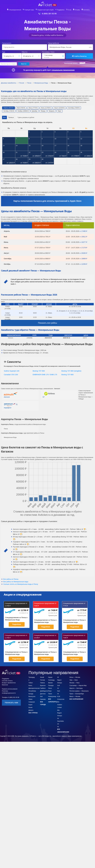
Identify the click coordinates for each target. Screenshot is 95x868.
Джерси (31, 710)
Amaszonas (61, 699)
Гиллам (42, 680)
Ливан (30, 699)
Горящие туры (29, 10)
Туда (4, 52)
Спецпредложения (15, 10)
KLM (59, 696)
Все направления (76, 699)
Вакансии (5, 685)
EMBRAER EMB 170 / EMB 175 (45, 375)
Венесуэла (32, 696)
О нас (69, 10)
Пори (50, 691)
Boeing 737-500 (39, 371)
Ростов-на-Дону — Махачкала (79, 691)
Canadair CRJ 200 (11, 375)
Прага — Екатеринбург (77, 694)
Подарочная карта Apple (46, 10)
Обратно (25, 52)
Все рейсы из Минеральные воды (16, 582)
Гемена (42, 683)
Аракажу (43, 699)
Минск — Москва (75, 696)
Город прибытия (53, 43)
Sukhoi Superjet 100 (12, 371)
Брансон (43, 686)
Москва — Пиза (74, 683)
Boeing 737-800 (68, 375)
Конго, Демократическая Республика (34, 688)
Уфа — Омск (74, 680)
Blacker (50, 683)
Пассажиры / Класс (48, 52)
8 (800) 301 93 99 (49, 14)
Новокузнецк (52, 696)
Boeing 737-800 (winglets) (71, 371)
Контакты (86, 10)
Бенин (30, 707)
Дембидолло (44, 691)
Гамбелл (43, 688)
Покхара (51, 686)
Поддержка (61, 10)
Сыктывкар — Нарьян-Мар (78, 686)
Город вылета (7, 43)
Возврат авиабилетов (9, 683)
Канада (31, 694)
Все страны (33, 713)
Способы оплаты (7, 681)
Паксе (50, 694)
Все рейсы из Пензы (11, 579)
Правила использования (10, 689)
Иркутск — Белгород (76, 688)
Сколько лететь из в (21, 584)
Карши (50, 677)
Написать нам (11, 703)
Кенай (42, 677)
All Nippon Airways (60, 680)
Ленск (50, 688)
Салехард (51, 680)
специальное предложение (63, 70)
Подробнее (17, 624)
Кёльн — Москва (75, 677)
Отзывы (77, 10)
